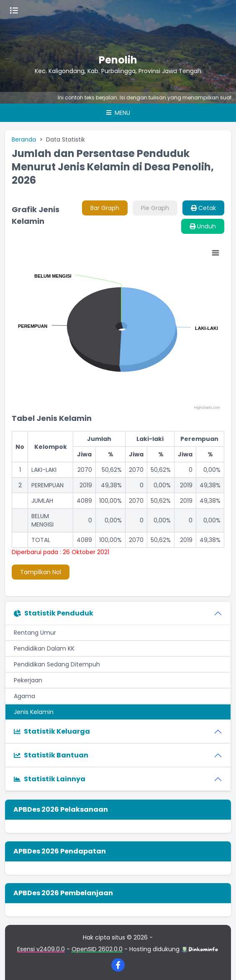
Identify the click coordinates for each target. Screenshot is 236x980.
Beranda (24, 139)
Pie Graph (155, 208)
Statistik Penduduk (54, 613)
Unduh (203, 226)
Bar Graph (105, 208)
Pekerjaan (28, 680)
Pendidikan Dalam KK (44, 648)
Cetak (203, 208)
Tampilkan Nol (41, 572)
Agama (24, 696)
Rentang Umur (35, 633)
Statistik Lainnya (50, 779)
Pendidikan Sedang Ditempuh (57, 664)
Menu (118, 113)
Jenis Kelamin (34, 712)
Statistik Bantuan (51, 755)
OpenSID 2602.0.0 (97, 949)
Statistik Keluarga (52, 731)
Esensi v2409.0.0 (41, 949)
